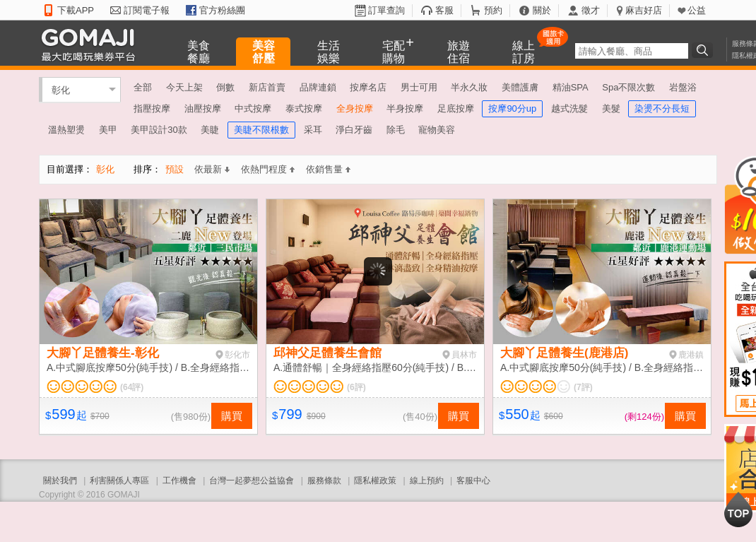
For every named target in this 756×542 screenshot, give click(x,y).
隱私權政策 (375, 481)
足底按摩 (456, 108)
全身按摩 (355, 108)
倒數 (225, 87)
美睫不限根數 (261, 130)
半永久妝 (469, 87)
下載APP (76, 10)
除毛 (396, 130)
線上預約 (427, 481)
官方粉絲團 (222, 10)
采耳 (313, 130)
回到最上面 (738, 509)
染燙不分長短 (662, 108)
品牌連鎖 (318, 87)
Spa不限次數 (628, 87)
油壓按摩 (203, 108)
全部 (143, 87)
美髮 (611, 108)
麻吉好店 (644, 10)
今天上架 (184, 87)
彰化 (61, 89)
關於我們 (60, 481)
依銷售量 (328, 169)
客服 (444, 10)
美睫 (210, 130)
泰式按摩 (304, 108)
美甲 (108, 130)
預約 (493, 10)
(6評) (356, 387)
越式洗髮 (569, 108)
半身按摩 (405, 108)
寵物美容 (437, 130)
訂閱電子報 (147, 10)
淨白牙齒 (354, 130)
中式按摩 (253, 108)
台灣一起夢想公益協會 (252, 481)
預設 (175, 169)
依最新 (212, 169)
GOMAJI (92, 44)
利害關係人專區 (119, 481)
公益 (697, 10)
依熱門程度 (268, 169)
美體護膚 (520, 87)
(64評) (132, 387)
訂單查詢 (386, 10)
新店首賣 (267, 87)
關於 (542, 10)
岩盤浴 (683, 87)
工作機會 (179, 481)
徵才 (591, 10)
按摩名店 (368, 87)
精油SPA (571, 87)
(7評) (583, 387)
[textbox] (632, 51)
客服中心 (473, 481)
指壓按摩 (152, 108)
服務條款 (324, 481)
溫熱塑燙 (66, 130)
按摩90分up (512, 108)
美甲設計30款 (159, 130)
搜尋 (704, 50)
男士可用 (419, 87)
